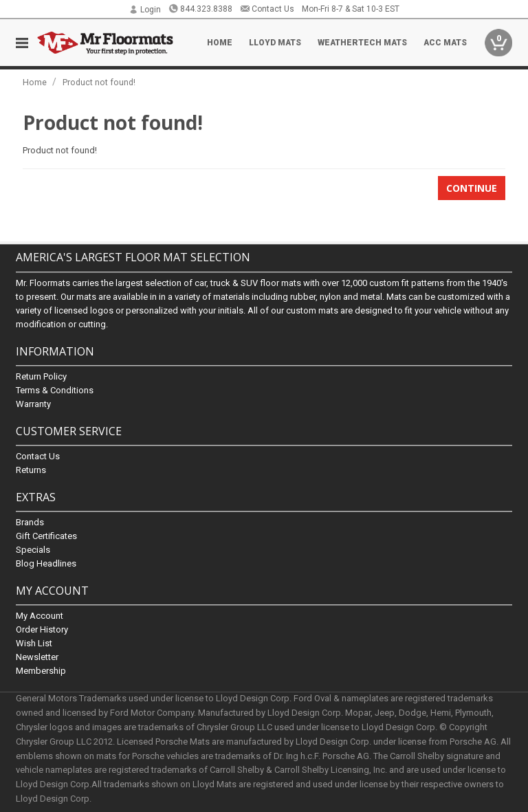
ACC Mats (445, 43)
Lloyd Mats (275, 43)
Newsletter (37, 658)
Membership (41, 671)
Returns (31, 470)
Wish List (34, 644)
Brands (30, 522)
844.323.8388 (200, 9)
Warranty (33, 404)
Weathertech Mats (362, 43)
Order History (42, 630)
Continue (472, 188)
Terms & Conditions (55, 390)
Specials (33, 550)
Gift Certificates (46, 536)
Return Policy (41, 376)
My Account (40, 616)
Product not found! (99, 82)
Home (220, 43)
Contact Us (267, 9)
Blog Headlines (46, 563)
